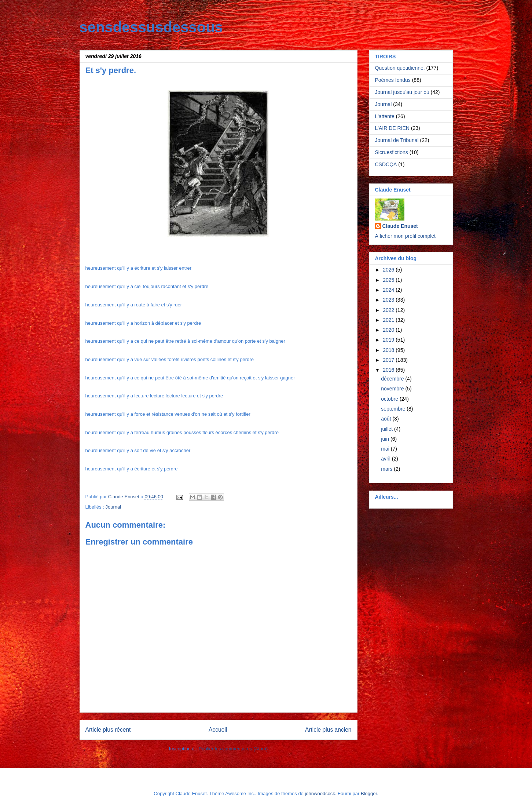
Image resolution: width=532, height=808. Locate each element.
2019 (389, 340)
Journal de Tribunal (397, 140)
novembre (393, 389)
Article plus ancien (328, 730)
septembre (394, 409)
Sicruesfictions (392, 152)
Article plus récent (108, 730)
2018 (389, 350)
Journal (113, 507)
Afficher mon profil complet (405, 236)
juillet (388, 429)
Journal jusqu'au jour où (402, 92)
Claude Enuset (400, 226)
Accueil (218, 730)
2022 (389, 310)
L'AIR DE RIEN (392, 128)
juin (386, 439)
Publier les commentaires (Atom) (233, 749)
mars (387, 469)
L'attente (385, 116)
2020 (389, 330)
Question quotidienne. (400, 68)
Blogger (369, 794)
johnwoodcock (320, 794)
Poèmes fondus (393, 80)
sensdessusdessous (151, 27)
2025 (389, 280)
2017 (389, 360)
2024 (389, 290)
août (387, 419)
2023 (389, 300)
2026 (389, 270)
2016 (389, 370)
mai (386, 449)
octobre (390, 399)
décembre (393, 379)
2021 (389, 320)
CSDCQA (386, 164)
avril (386, 459)
